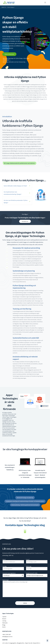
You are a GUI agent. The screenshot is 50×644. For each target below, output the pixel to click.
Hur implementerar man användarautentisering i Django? (13, 193)
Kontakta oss (25, 221)
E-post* (28, 559)
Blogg (4, 625)
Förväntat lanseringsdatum (9, 573)
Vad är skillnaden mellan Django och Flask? (15, 186)
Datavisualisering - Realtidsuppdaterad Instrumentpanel (25, 505)
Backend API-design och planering (25, 498)
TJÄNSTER (4, 7)
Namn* (4, 559)
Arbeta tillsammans (9, 54)
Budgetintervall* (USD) (32, 573)
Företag (4, 566)
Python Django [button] (11, 7)
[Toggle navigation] (45, 3)
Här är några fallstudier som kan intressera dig (15, 62)
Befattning (29, 566)
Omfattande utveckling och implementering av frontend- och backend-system (25, 501)
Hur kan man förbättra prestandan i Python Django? (16, 201)
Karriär (4, 627)
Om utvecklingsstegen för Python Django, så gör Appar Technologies (16, 59)
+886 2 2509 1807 (7, 634)
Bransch (4, 619)
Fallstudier (5, 623)
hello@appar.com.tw (7, 637)
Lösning (4, 621)
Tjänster (4, 617)
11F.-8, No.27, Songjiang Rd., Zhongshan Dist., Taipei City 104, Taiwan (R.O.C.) (21, 643)
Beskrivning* (6, 580)
